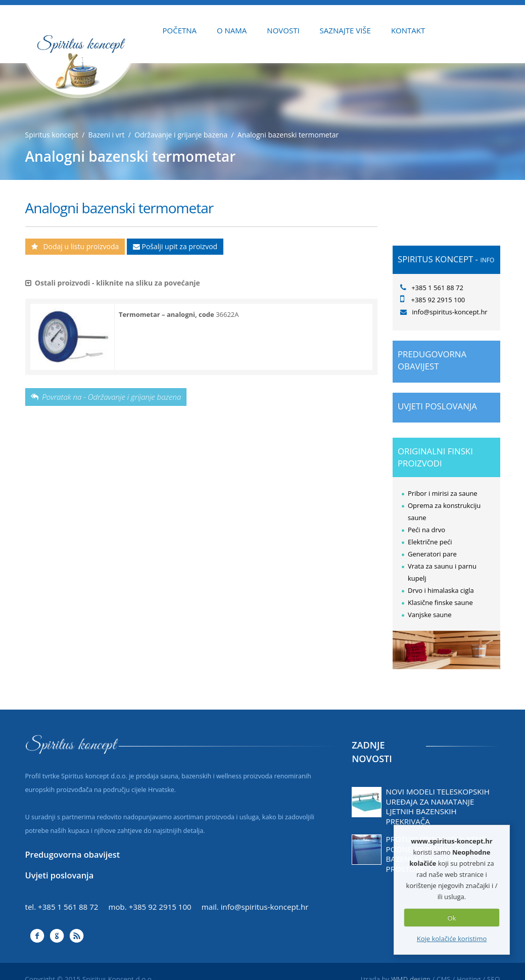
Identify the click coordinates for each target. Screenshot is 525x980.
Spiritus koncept (52, 135)
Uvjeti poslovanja (437, 406)
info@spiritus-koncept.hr (265, 907)
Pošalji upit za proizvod (175, 246)
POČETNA (180, 30)
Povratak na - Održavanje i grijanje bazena (106, 397)
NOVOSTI (283, 30)
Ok (452, 918)
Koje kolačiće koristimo (452, 939)
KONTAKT (408, 30)
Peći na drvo (426, 530)
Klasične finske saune (440, 602)
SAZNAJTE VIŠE (345, 30)
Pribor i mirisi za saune (443, 493)
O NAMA (232, 30)
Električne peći (430, 542)
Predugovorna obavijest (432, 360)
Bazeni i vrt (107, 135)
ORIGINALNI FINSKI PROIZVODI (435, 457)
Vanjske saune (430, 615)
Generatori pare (432, 554)
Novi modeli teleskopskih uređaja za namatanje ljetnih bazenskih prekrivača (438, 806)
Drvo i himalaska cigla (441, 590)
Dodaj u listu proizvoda (75, 246)
